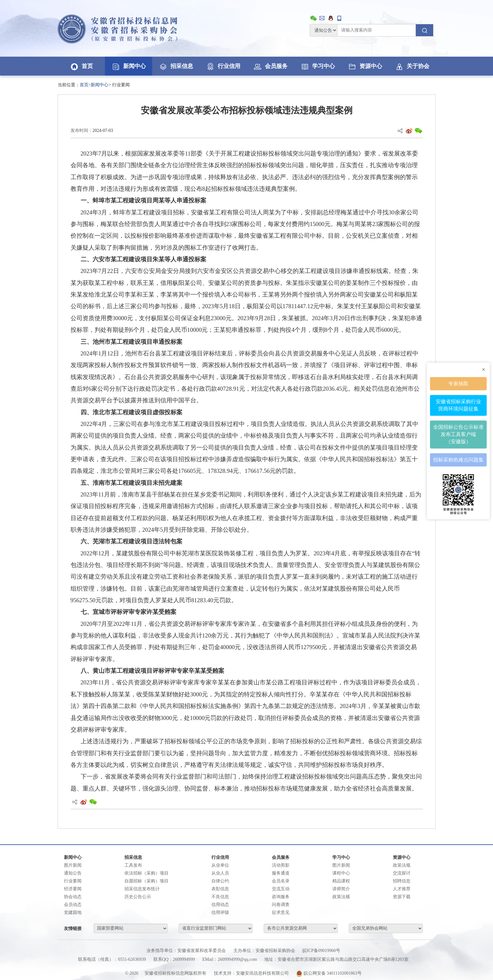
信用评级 (220, 912)
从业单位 (220, 865)
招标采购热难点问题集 (458, 459)
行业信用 (223, 66)
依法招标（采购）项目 (146, 873)
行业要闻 (73, 881)
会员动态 (73, 905)
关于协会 (412, 66)
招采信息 (176, 66)
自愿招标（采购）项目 (146, 881)
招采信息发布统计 (142, 889)
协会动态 (73, 897)
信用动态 (220, 905)
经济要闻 (73, 889)
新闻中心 (129, 66)
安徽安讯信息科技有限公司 (262, 973)
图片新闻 (73, 865)
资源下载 (402, 897)
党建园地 (73, 912)
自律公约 (220, 881)
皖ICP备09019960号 (321, 951)
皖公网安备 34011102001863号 (329, 973)
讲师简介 (341, 889)
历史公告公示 (138, 897)
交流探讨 (402, 873)
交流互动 (281, 889)
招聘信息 (402, 881)
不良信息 (220, 897)
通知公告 (73, 873)
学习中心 (318, 66)
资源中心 (365, 66)
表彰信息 (220, 889)
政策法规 (341, 897)
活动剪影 (281, 865)
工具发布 (133, 865)
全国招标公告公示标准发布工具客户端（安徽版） (458, 434)
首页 (81, 66)
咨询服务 (281, 897)
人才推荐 (402, 889)
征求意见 (281, 912)
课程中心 (341, 873)
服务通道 (281, 873)
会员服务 (270, 66)
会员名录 (281, 881)
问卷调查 (281, 905)
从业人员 (220, 873)
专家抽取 (458, 383)
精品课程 (341, 881)
